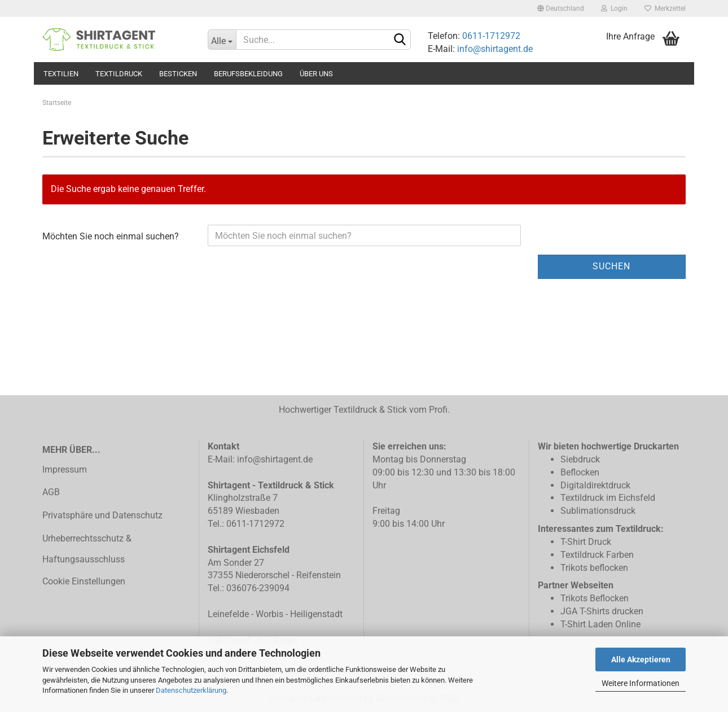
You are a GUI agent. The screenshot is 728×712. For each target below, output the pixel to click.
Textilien (61, 74)
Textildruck (119, 74)
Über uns (316, 74)
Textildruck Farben (597, 555)
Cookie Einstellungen (84, 581)
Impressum (65, 469)
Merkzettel (665, 8)
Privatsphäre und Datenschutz (102, 515)
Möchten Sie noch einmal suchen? (111, 236)
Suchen (611, 266)
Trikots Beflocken (595, 598)
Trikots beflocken (594, 568)
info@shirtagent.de (495, 49)
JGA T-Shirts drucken (602, 611)
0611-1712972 (490, 36)
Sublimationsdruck (598, 511)
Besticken (178, 74)
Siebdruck (580, 459)
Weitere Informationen (641, 683)
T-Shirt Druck (586, 542)
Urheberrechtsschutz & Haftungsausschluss (87, 549)
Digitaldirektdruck (595, 485)
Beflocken (580, 472)
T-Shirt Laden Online (600, 624)
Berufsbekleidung (248, 74)
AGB (51, 492)
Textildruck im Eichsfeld (608, 498)
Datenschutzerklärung (191, 690)
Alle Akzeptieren (641, 659)
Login (614, 8)
